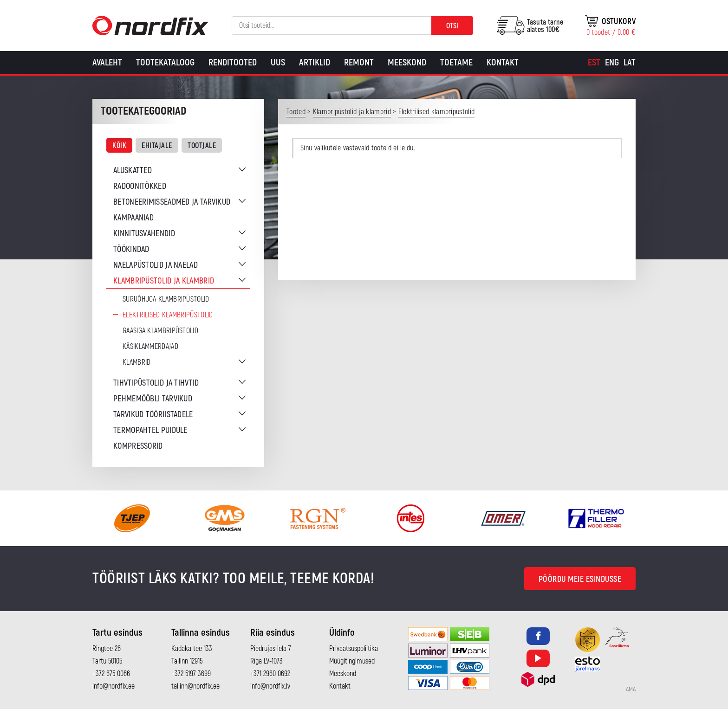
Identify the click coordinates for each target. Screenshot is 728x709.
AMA (631, 690)
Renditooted (233, 62)
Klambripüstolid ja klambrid (164, 281)
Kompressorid (138, 446)
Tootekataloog (165, 62)
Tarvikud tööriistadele (153, 415)
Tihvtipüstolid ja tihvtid (156, 383)
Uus (278, 62)
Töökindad (131, 249)
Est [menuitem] (594, 62)
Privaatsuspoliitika (354, 649)
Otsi (452, 26)
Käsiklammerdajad (150, 347)
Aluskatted (133, 171)
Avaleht (107, 62)
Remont (359, 62)
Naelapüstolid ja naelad (156, 265)
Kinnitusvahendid (144, 234)
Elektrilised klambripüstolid (168, 315)
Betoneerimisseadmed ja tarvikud (172, 202)
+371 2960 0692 (270, 674)
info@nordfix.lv (270, 686)
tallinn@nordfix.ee (195, 686)
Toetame (456, 62)
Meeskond (407, 62)
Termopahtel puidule (150, 430)
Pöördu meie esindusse (580, 579)
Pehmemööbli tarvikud (153, 399)
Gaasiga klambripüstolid (160, 331)
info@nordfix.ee (114, 686)
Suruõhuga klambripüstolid (166, 299)
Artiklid (315, 62)
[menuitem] (594, 63)
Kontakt (503, 62)
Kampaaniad (133, 218)
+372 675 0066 (111, 674)
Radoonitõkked (140, 186)
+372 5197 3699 (191, 674)
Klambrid (136, 362)
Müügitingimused (352, 661)
